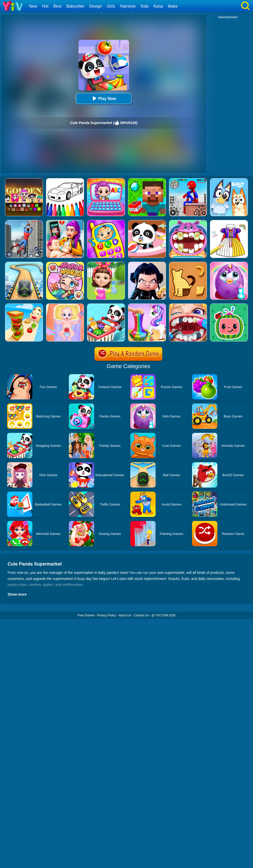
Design (96, 6)
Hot (45, 6)
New (33, 6)
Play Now (104, 98)
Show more (17, 594)
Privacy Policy (107, 615)
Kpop (158, 6)
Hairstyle (128, 6)
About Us (125, 615)
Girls (111, 6)
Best (57, 6)
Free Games (86, 615)
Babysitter (75, 6)
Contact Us (141, 615)
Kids (145, 6)
